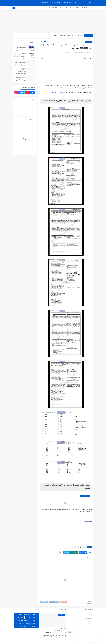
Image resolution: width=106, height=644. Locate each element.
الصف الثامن (20, 617)
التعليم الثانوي (63, 8)
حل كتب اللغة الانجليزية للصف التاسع (62, 93)
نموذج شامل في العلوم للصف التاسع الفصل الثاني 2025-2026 (68, 36)
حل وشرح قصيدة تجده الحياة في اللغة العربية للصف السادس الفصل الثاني (21, 49)
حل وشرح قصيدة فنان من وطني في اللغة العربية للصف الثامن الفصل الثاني (21, 72)
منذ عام (24, 46)
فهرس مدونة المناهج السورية (69, 3)
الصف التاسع (88, 42)
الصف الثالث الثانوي (33, 617)
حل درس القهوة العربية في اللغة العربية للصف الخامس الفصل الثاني (20, 57)
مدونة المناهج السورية (77, 642)
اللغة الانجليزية (75, 547)
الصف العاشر (22, 626)
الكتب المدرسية (53, 8)
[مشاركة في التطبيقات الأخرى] (60, 553)
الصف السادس (34, 626)
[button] (83, 553)
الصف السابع (18, 623)
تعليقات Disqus (44, 602)
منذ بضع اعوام (62, 628)
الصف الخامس (34, 623)
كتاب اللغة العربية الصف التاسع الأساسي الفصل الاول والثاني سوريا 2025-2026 (21, 79)
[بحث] (14, 8)
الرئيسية (92, 8)
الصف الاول (35, 614)
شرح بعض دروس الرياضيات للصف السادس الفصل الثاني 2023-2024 (55, 631)
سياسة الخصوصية (45, 3)
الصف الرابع (26, 623)
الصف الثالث (18, 614)
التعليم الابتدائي (85, 8)
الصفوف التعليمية (56, 3)
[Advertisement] (53, 22)
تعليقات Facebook (53, 602)
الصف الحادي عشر (22, 620)
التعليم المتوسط (74, 8)
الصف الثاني (35, 620)
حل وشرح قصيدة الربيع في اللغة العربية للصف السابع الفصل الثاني (20, 64)
